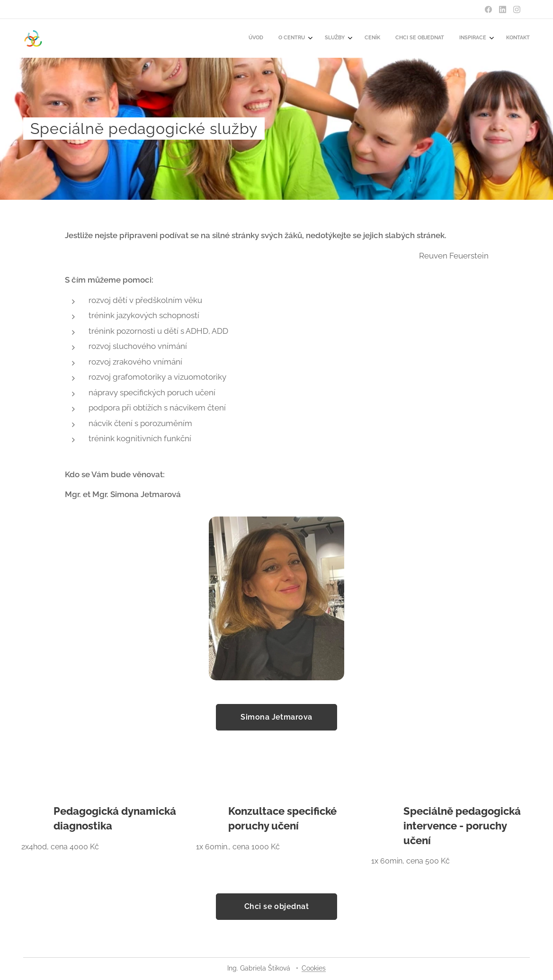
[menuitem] (427, 38)
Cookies (314, 968)
